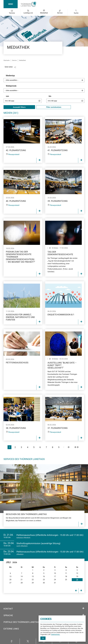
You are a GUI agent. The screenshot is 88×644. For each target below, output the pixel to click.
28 (22, 583)
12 (77, 573)
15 (33, 576)
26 (77, 580)
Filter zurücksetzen (54, 107)
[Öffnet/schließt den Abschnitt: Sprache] (83, 615)
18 (66, 576)
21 (22, 580)
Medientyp (45, 78)
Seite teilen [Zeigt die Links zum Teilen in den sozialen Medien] (9, 67)
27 (10, 583)
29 (33, 583)
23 (44, 580)
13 (10, 576)
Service (60, 13)
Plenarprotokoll (14, 154)
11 (66, 573)
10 (55, 573)
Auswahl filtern (19, 107)
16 (44, 576)
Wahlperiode (45, 89)
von (24, 100)
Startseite (7, 60)
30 (44, 583)
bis (67, 100)
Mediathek (44, 13)
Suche (76, 13)
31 (55, 583)
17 (55, 576)
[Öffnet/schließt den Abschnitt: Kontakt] (83, 608)
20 (10, 580)
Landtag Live (28, 13)
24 (55, 580)
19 (77, 576)
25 (66, 580)
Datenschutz (56, 634)
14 (22, 576)
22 (33, 580)
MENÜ (11, 4)
